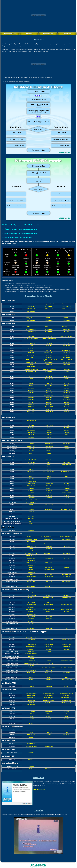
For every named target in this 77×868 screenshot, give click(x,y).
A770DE (67, 649)
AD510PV (49, 449)
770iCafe (67, 567)
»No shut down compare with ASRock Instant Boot (19, 229)
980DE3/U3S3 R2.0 (49, 570)
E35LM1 (31, 737)
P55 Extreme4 (66, 423)
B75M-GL (49, 355)
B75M (31, 357)
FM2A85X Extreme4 (49, 693)
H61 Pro (67, 386)
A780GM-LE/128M (31, 647)
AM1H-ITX (49, 686)
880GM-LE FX (31, 560)
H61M (49, 388)
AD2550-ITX (67, 444)
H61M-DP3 (49, 393)
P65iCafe (67, 381)
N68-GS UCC (67, 673)
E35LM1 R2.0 (66, 735)
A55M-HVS (49, 721)
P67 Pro (49, 374)
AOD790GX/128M (31, 637)
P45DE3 (49, 462)
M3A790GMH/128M (67, 605)
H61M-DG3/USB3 (49, 381)
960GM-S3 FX (66, 577)
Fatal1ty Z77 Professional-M (31, 339)
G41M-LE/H (49, 498)
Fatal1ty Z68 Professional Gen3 (49, 360)
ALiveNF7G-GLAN (31, 670)
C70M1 (66, 732)
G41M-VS (66, 495)
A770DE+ (49, 649)
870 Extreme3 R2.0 (31, 563)
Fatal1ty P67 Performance (49, 369)
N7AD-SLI (31, 519)
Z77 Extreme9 (49, 327)
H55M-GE (49, 435)
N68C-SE (49, 675)
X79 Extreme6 (31, 309)
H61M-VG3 (49, 405)
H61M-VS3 (31, 407)
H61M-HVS (31, 402)
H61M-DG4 (31, 398)
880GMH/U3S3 (49, 558)
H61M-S (67, 402)
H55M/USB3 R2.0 (31, 432)
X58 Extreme (67, 320)
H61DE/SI (67, 383)
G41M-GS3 (49, 490)
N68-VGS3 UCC (31, 626)
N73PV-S (31, 521)
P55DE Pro (31, 428)
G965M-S (31, 512)
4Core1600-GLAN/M (66, 509)
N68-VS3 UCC (49, 626)
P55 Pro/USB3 (49, 425)
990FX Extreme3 (31, 542)
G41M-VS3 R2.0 (67, 493)
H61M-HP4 (67, 398)
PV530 (31, 771)
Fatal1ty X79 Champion (49, 304)
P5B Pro (49, 514)
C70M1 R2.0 (49, 732)
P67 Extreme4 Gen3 (31, 372)
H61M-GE (31, 388)
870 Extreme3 (31, 602)
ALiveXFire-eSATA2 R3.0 (49, 668)
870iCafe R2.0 (49, 563)
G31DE (31, 505)
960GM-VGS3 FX (31, 577)
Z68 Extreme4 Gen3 (67, 360)
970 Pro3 (31, 549)
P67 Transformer (31, 421)
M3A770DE (49, 617)
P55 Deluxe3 (31, 423)
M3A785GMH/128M (49, 609)
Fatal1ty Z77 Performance (49, 339)
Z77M (67, 334)
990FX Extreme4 (67, 539)
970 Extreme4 (67, 544)
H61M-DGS (67, 395)
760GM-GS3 (31, 619)
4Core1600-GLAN (31, 502)
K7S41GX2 (31, 760)
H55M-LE (31, 437)
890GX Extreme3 (49, 553)
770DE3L (31, 570)
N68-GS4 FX (31, 584)
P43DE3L (31, 476)
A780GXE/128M (67, 644)
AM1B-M (31, 686)
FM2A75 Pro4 (31, 698)
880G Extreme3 (31, 558)
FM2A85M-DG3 (49, 695)
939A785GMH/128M (31, 746)
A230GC (49, 453)
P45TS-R (67, 467)
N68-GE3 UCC (67, 626)
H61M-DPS (31, 393)
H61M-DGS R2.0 (49, 395)
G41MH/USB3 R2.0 (31, 483)
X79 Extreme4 (49, 309)
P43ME (49, 479)
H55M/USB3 (49, 432)
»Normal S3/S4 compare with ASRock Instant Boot (19, 233)
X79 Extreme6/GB (66, 306)
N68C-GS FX (49, 586)
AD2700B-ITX (49, 444)
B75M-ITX (49, 357)
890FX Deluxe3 (31, 593)
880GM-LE (49, 600)
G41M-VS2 (49, 495)
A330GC (31, 453)
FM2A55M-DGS (31, 705)
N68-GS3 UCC (31, 628)
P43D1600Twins (31, 474)
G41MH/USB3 (49, 483)
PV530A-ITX (49, 769)
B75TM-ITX (67, 357)
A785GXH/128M (31, 640)
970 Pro (31, 567)
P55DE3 (49, 428)
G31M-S (49, 507)
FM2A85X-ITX (67, 695)
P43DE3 (66, 474)
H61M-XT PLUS (31, 412)
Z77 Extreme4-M (31, 332)
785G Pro (49, 612)
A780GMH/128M (31, 644)
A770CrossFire (31, 649)
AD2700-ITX (31, 444)
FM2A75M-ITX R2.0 (49, 700)
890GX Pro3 (67, 553)
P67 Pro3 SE (31, 374)
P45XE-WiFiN (66, 462)
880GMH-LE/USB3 (31, 600)
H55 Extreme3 (31, 430)
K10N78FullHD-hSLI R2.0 (31, 663)
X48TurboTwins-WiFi (31, 460)
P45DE (49, 469)
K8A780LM (31, 753)
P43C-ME (31, 479)
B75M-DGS (66, 353)
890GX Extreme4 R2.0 (31, 553)
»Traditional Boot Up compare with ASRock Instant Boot (21, 225)
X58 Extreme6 (31, 320)
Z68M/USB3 (66, 365)
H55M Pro (66, 430)
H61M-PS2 (31, 390)
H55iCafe (67, 432)
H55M (67, 435)
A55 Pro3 (31, 719)
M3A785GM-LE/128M (67, 609)
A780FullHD (67, 647)
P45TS (31, 469)
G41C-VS (31, 488)
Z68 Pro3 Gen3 (67, 362)
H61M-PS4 (67, 388)
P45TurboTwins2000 (49, 467)
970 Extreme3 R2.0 (31, 546)
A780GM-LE (49, 647)
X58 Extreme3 (49, 320)
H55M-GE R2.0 (31, 435)
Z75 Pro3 (31, 341)
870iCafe (49, 602)
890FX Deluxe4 (49, 551)
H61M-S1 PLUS (49, 412)
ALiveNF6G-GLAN (67, 680)
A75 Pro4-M (49, 714)
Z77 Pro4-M (31, 334)
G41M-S (49, 493)
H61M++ (66, 412)
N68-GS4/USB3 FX (66, 582)
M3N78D (31, 624)
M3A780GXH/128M (31, 614)
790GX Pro (31, 607)
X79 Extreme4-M (67, 309)
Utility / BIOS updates (39, 789)
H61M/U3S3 (31, 381)
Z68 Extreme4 (49, 362)
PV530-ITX (49, 771)
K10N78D (31, 659)
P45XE (49, 465)
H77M (31, 346)
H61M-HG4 (49, 398)
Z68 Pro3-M (49, 365)
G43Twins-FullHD (31, 481)
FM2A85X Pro (31, 695)
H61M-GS (49, 400)
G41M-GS (31, 493)
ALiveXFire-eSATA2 (67, 668)
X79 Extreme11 (31, 304)
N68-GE (31, 677)
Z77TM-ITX (49, 336)
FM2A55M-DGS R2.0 (66, 703)
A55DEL (31, 723)
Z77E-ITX (31, 336)
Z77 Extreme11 (31, 327)
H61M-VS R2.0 (49, 407)
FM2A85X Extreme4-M (66, 693)
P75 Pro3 (31, 350)
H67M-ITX (66, 379)
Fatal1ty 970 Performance (49, 544)
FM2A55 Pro (31, 703)
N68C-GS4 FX (31, 586)
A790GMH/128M (49, 635)
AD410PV (49, 451)
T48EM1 (31, 732)
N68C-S (66, 675)
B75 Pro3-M (31, 353)
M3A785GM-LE (31, 612)
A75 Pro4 (31, 714)
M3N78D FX (31, 579)
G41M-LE (67, 498)
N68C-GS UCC (31, 673)
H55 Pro (49, 430)
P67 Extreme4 (49, 372)
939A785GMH (49, 746)
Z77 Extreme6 (49, 329)
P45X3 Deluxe (31, 462)
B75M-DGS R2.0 (49, 353)
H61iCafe (31, 383)
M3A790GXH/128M (49, 605)
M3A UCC (31, 621)
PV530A (31, 769)
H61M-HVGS (67, 400)
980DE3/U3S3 (31, 572)
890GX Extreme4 (31, 595)
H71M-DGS (31, 395)
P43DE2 (49, 476)
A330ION (31, 766)
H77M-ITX (49, 346)
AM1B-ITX (67, 686)
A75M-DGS (31, 716)
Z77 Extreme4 (67, 329)
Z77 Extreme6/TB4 (31, 329)
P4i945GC (31, 530)
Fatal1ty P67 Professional (31, 369)
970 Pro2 (31, 575)
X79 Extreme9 (31, 306)
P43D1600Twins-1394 (66, 472)
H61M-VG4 (31, 405)
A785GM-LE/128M (66, 640)
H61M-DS (66, 390)
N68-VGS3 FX (31, 582)
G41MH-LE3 (31, 498)
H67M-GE (66, 376)
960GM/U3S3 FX (66, 575)
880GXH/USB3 (31, 598)
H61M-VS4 (66, 405)
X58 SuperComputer (31, 318)
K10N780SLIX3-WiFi (31, 654)
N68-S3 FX (66, 584)
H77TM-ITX (66, 346)
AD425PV (31, 451)
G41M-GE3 (66, 488)
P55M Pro (66, 428)
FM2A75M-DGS (31, 700)
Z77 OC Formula (67, 327)
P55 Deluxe (49, 423)
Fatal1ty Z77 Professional (67, 336)
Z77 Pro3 (49, 334)
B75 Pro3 (49, 350)
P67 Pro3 (67, 372)
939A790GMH (31, 744)
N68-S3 (67, 628)
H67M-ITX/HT (49, 379)
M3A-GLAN (31, 668)
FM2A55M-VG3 (49, 703)
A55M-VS (67, 721)
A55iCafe (66, 719)
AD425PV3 (67, 449)
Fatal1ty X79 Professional (67, 304)
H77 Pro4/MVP (31, 343)
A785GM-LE (31, 642)
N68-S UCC (31, 675)
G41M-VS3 (31, 495)
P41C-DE (67, 483)
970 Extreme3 (49, 546)
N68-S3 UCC (49, 628)
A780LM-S (31, 651)
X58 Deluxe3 (49, 318)
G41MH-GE (31, 490)
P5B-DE (31, 514)
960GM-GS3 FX (49, 577)
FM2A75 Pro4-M (49, 698)
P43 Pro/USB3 (31, 472)
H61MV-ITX (49, 409)
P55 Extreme (31, 425)
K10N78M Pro (49, 663)
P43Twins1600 (49, 474)
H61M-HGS (31, 400)
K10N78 (49, 661)
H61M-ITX (66, 409)
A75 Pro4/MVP (49, 712)
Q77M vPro (31, 348)
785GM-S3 (67, 612)
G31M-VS (31, 509)
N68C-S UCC (49, 673)
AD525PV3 (67, 446)
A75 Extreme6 (31, 712)
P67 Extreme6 (66, 369)
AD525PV (31, 449)
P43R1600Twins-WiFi (49, 472)
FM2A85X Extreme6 (31, 693)
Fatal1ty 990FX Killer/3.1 (67, 537)
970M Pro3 (49, 549)
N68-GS (49, 677)
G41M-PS (49, 488)
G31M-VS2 (66, 507)
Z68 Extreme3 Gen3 (31, 362)
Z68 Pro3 (31, 365)
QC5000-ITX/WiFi (31, 730)
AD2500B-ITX (49, 446)
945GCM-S (31, 516)
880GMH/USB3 (67, 598)
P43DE (66, 476)
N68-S (67, 677)
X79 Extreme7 (49, 306)
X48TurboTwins (49, 460)
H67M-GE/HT (49, 376)
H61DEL (31, 386)
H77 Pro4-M (49, 343)
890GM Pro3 (66, 595)
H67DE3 (31, 376)
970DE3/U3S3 (49, 567)
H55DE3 (49, 437)
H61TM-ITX (31, 414)
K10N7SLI (31, 656)
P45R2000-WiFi (67, 465)
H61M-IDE (31, 409)
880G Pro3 (67, 558)
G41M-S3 (67, 490)
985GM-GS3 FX (31, 565)
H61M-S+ (49, 402)
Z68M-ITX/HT (31, 367)
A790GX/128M (67, 635)
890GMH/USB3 (49, 595)
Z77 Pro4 (67, 332)
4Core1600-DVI (49, 509)
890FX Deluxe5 (31, 551)
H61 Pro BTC (49, 386)
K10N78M (31, 666)
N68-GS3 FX (49, 584)
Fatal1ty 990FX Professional (49, 537)
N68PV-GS (49, 670)
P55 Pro (67, 425)
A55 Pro (49, 719)
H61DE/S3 (49, 383)
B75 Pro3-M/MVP (67, 350)
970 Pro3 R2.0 (66, 546)
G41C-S (67, 486)
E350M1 (49, 735)
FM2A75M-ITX (66, 700)
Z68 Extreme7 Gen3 (31, 360)
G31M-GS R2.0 (49, 505)
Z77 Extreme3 (49, 332)
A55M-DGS (31, 721)
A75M (66, 714)
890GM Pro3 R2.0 (31, 556)
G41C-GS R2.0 (31, 486)
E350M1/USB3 (31, 735)
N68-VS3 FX (49, 582)
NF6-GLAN (49, 680)
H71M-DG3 (67, 393)
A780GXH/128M (49, 644)
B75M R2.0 (66, 355)
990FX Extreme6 (49, 539)
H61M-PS (49, 390)
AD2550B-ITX (31, 446)
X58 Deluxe (67, 318)
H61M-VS (66, 407)
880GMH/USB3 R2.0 (49, 598)
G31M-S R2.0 (31, 507)
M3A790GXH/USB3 (31, 605)
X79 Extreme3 (31, 311)
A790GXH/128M (31, 635)
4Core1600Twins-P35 (31, 500)
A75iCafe (66, 712)
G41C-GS (49, 486)
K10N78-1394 (31, 661)
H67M (31, 379)
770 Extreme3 (31, 617)
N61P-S (31, 680)
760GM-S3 (49, 619)
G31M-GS (67, 505)
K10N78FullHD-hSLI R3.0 (67, 661)
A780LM (49, 651)
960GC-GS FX (49, 575)
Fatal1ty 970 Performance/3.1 (31, 544)
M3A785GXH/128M (31, 609)
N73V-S (31, 523)
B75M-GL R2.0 (31, 355)
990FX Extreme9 (31, 537)
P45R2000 (31, 467)
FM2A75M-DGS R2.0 (66, 698)
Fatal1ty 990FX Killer (31, 539)
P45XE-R (31, 465)
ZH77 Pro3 (67, 343)
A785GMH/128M (49, 640)
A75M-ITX (67, 716)
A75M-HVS (49, 716)
